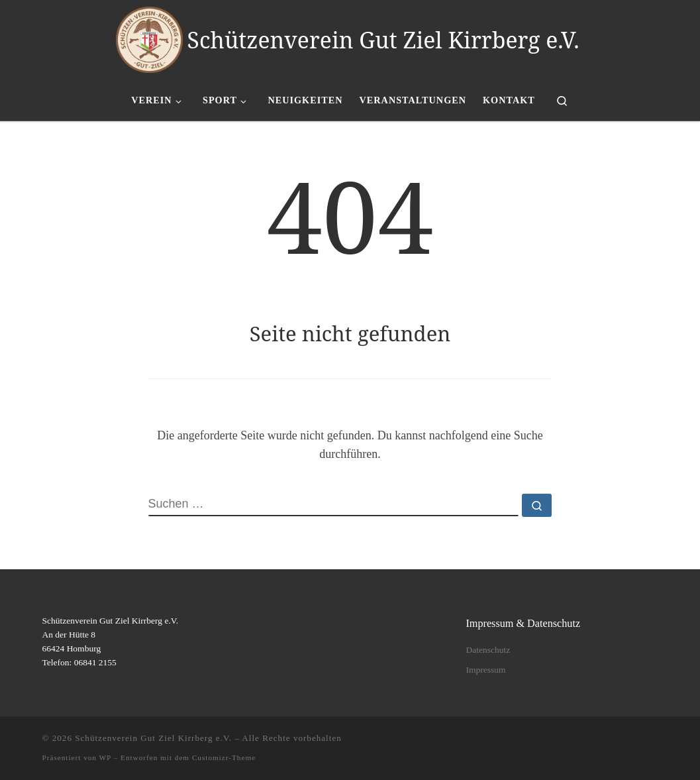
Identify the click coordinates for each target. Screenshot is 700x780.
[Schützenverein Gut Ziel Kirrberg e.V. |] (149, 37)
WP (105, 757)
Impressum (485, 670)
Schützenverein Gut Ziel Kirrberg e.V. (153, 738)
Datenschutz (488, 650)
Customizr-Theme (224, 757)
